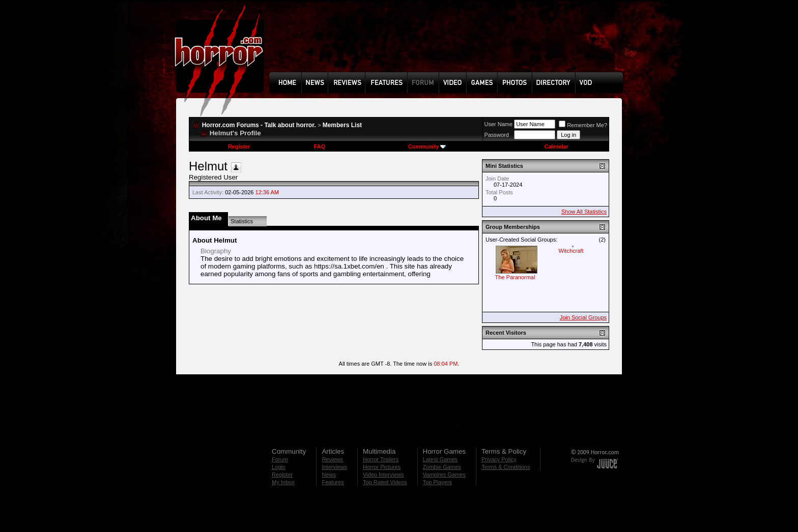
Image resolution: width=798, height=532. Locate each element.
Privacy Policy (499, 459)
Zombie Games (442, 467)
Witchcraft (571, 251)
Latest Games (440, 459)
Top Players (437, 482)
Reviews (332, 459)
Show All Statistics (584, 212)
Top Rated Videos (385, 482)
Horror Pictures (382, 467)
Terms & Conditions (506, 467)
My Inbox (283, 482)
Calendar (556, 146)
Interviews (334, 467)
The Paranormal (515, 277)
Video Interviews (383, 475)
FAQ (319, 146)
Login (279, 467)
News (329, 475)
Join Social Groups (583, 317)
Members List (342, 125)
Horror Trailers (381, 459)
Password (497, 135)
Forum (280, 459)
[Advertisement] (449, 44)
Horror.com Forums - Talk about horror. (259, 125)
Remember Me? (583, 125)
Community (427, 146)
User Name (499, 124)
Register (239, 146)
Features (333, 482)
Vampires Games (444, 475)
